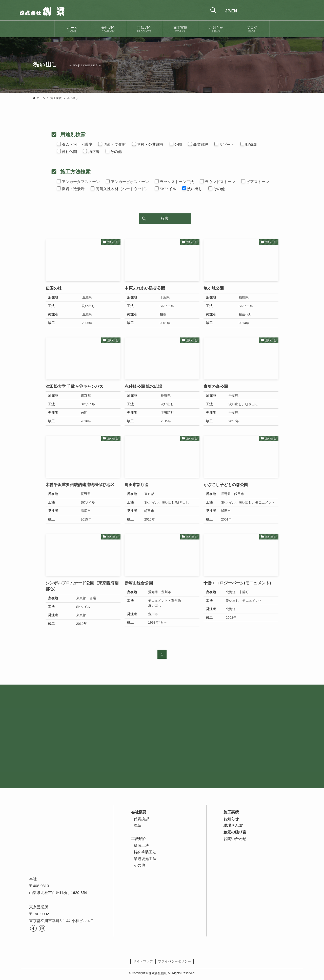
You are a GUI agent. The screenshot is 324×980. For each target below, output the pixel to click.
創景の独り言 (235, 832)
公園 (176, 144)
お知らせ (231, 819)
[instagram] (42, 928)
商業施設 (198, 144)
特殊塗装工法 (145, 852)
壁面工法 (141, 845)
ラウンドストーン (218, 182)
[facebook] (33, 928)
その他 (114, 151)
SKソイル (166, 189)
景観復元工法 (145, 859)
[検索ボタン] (213, 10)
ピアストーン (255, 182)
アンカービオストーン (127, 182)
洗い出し (192, 189)
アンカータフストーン (78, 182)
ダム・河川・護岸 (75, 144)
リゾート (224, 144)
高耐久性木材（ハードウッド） (120, 189)
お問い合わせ (235, 839)
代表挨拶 (141, 819)
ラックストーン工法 (174, 182)
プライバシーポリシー (174, 961)
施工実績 (231, 812)
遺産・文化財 (112, 144)
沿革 (137, 825)
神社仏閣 (67, 151)
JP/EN (231, 11)
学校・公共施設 (148, 144)
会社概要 (139, 812)
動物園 (249, 144)
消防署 (91, 151)
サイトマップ (143, 961)
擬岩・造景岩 (71, 189)
